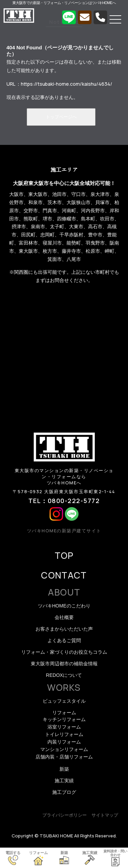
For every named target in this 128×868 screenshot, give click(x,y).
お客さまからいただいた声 (64, 629)
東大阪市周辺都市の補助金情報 (64, 664)
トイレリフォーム (64, 734)
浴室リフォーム (64, 727)
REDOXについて (64, 675)
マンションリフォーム (64, 749)
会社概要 (64, 617)
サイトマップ (105, 815)
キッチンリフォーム (64, 719)
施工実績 (64, 781)
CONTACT (64, 575)
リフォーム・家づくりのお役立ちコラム (64, 652)
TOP (64, 555)
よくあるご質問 (64, 640)
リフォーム (64, 713)
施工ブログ (64, 792)
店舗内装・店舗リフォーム (64, 757)
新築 (64, 769)
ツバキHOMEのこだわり (64, 606)
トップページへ (61, 117)
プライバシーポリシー (65, 815)
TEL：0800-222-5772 (64, 501)
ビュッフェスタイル (64, 701)
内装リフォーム (64, 742)
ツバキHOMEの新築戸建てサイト (64, 531)
